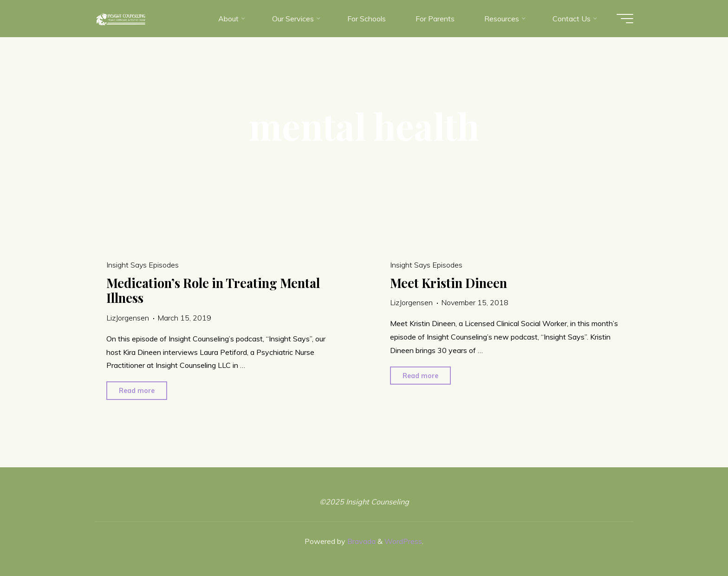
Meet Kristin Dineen (448, 283)
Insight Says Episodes (143, 265)
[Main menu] (625, 19)
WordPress (403, 541)
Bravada (361, 541)
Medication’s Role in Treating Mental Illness (213, 291)
